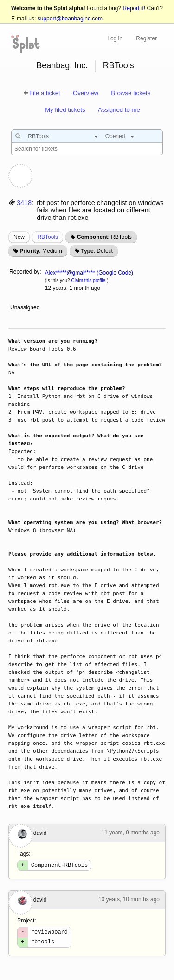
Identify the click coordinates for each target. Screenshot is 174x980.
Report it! (134, 8)
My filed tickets (65, 110)
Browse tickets (131, 93)
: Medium (41, 251)
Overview (86, 93)
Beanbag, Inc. (62, 65)
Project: (27, 922)
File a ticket (45, 93)
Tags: (24, 854)
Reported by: (25, 272)
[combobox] (61, 136)
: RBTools (104, 237)
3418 (24, 203)
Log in (115, 38)
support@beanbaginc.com (70, 19)
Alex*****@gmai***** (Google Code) (89, 273)
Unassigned (26, 307)
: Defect (97, 251)
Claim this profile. (89, 280)
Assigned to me (119, 110)
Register (146, 38)
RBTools (119, 65)
